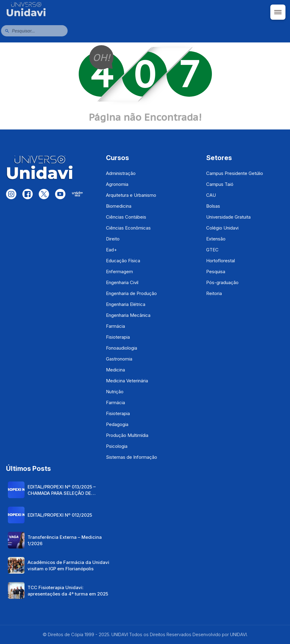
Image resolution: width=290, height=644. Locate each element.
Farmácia (115, 326)
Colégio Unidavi (222, 228)
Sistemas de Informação (132, 457)
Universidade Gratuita (228, 217)
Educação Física (123, 261)
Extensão (216, 239)
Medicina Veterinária (127, 381)
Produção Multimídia (127, 435)
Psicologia (117, 446)
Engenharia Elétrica (126, 304)
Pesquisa (216, 272)
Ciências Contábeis (126, 217)
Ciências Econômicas (128, 228)
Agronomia (117, 184)
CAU (211, 195)
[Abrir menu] (278, 12)
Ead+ (111, 250)
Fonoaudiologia (122, 348)
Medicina (115, 370)
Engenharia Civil (122, 282)
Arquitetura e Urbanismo (131, 195)
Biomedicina (119, 206)
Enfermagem (119, 272)
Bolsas (213, 206)
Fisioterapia (118, 337)
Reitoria (214, 293)
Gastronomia (119, 359)
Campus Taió (220, 184)
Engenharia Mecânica (128, 315)
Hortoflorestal (221, 261)
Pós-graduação (222, 282)
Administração (121, 173)
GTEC (212, 250)
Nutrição (115, 392)
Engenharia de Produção (131, 293)
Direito (113, 239)
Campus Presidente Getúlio (235, 173)
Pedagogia (117, 424)
